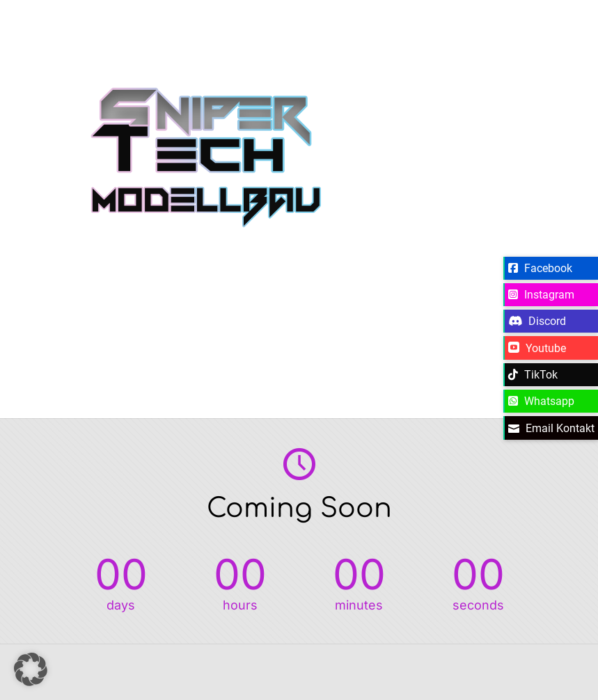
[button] (31, 669)
